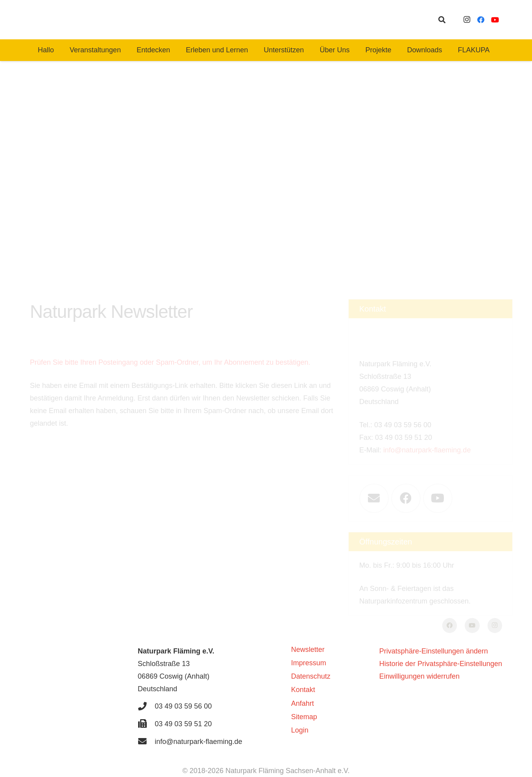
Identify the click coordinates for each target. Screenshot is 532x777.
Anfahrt (303, 703)
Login (300, 730)
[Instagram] (467, 20)
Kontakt (303, 690)
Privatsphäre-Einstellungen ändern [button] (434, 651)
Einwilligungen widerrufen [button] (419, 676)
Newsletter (308, 650)
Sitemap (304, 717)
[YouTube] (495, 20)
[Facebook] (481, 20)
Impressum (309, 663)
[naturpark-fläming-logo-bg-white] (166, 20)
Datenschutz (311, 676)
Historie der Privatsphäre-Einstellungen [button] (441, 664)
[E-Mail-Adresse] (374, 468)
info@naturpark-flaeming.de (427, 420)
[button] (442, 20)
